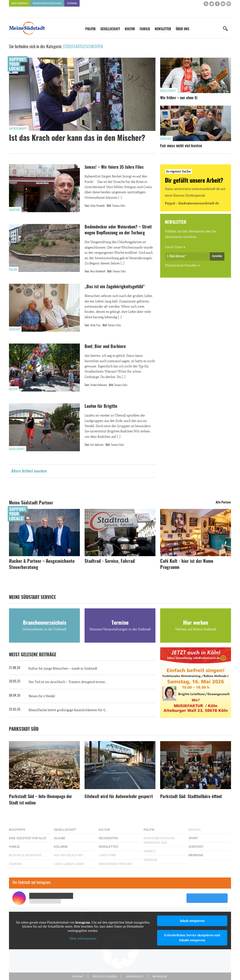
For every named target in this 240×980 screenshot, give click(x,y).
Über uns (182, 29)
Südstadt (166, 139)
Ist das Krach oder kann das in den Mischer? (77, 138)
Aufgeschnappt (18, 129)
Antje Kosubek (97, 206)
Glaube (60, 838)
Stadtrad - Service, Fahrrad (110, 561)
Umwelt (150, 851)
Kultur (130, 29)
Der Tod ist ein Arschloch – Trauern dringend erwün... (68, 682)
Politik (90, 29)
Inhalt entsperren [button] (192, 921)
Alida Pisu (95, 325)
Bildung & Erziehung (25, 855)
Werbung (196, 855)
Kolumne (61, 847)
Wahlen (195, 830)
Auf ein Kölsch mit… (70, 855)
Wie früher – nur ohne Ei (179, 98)
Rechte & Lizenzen (105, 977)
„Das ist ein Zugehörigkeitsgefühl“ (115, 287)
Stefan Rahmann (99, 385)
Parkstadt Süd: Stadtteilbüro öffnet (191, 797)
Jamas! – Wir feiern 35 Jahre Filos (114, 168)
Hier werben (20, 3)
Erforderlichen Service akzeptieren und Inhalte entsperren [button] (192, 938)
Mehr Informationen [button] (83, 939)
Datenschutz (135, 977)
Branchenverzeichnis (47, 3)
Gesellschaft (110, 29)
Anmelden (217, 256)
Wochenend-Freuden (181, 266)
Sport (193, 838)
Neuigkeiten (108, 838)
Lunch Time (174, 247)
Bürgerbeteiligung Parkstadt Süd (159, 840)
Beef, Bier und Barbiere (105, 347)
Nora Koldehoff (98, 271)
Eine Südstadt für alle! (28, 838)
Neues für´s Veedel (42, 696)
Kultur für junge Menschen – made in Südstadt (63, 669)
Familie (145, 29)
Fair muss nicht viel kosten (181, 146)
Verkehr (150, 860)
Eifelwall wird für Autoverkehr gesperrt (119, 797)
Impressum (160, 977)
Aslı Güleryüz (97, 445)
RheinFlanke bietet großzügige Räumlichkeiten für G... (68, 710)
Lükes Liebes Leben (69, 864)
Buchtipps (17, 830)
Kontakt (78, 977)
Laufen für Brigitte (101, 407)
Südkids (15, 864)
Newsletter (163, 29)
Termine (72, 3)
